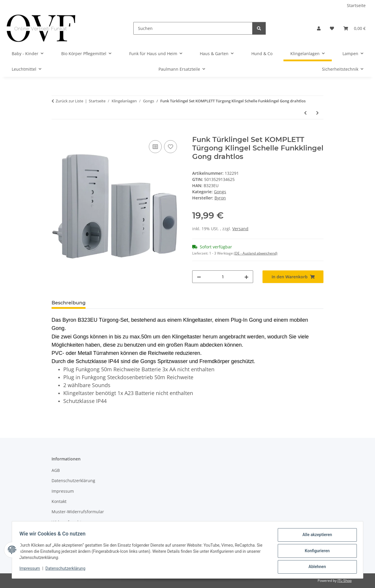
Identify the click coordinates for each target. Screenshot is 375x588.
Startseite (356, 5)
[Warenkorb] (354, 28)
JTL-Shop (345, 581)
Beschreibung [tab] (69, 303)
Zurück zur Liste (69, 101)
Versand (240, 229)
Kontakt (59, 501)
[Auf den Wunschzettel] (171, 147)
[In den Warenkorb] (56, 132)
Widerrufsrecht (67, 522)
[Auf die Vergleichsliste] (155, 147)
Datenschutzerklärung (67, 570)
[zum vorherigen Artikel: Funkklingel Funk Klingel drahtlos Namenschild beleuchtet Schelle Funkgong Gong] (305, 113)
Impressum (32, 570)
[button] (319, 28)
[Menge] (223, 277)
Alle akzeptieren (315, 537)
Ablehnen (315, 567)
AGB (56, 470)
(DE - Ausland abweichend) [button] (256, 253)
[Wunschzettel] (332, 28)
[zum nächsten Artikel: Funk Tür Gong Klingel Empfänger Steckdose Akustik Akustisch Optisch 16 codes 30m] (317, 113)
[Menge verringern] (199, 277)
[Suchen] (193, 28)
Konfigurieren (315, 552)
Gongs (220, 192)
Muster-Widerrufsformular (78, 512)
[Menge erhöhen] (246, 277)
